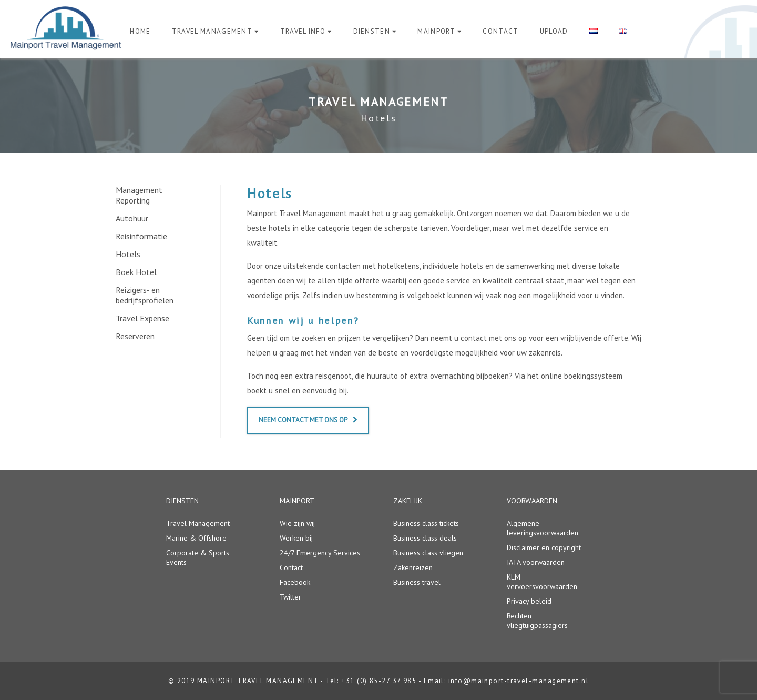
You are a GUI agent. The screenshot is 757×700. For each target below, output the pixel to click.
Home (140, 31)
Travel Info (303, 31)
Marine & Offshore (196, 538)
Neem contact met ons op (308, 420)
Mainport (436, 31)
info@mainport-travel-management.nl (519, 681)
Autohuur (132, 218)
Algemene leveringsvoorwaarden (543, 528)
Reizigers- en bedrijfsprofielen (145, 295)
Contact (500, 31)
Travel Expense (142, 318)
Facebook (295, 582)
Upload (554, 31)
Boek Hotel (136, 272)
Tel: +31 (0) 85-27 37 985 (371, 681)
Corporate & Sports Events (198, 557)
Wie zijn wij (297, 523)
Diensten (372, 31)
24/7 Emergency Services (320, 553)
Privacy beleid (529, 601)
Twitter (290, 597)
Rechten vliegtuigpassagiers (537, 621)
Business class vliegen (428, 553)
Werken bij (296, 538)
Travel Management (212, 31)
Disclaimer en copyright (544, 547)
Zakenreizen (413, 567)
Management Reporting (139, 195)
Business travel (417, 582)
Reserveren (135, 336)
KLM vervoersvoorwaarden (542, 582)
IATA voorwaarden (536, 562)
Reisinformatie (141, 236)
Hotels (128, 254)
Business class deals (425, 538)
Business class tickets (426, 523)
